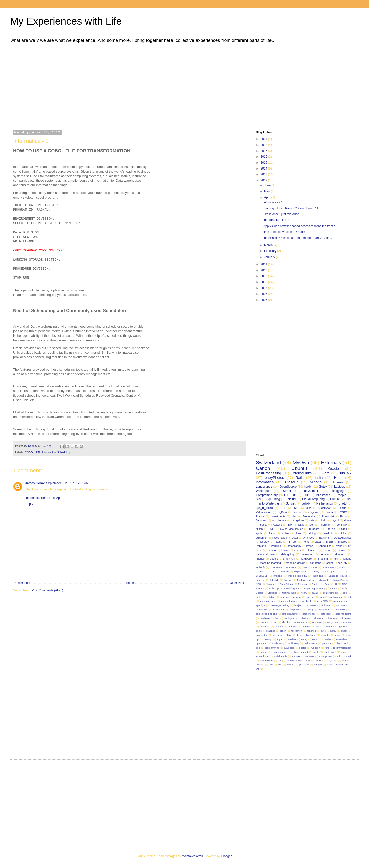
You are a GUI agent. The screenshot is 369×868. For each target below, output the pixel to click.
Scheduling (64, 452)
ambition (270, 597)
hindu (323, 520)
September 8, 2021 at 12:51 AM (67, 483)
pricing (312, 533)
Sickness (261, 520)
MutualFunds (340, 580)
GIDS (344, 571)
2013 (264, 174)
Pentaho (261, 546)
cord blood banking (266, 614)
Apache (277, 525)
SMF (272, 529)
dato (277, 618)
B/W (290, 525)
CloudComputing (313, 499)
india (319, 478)
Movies (342, 542)
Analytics (309, 538)
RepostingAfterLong (315, 588)
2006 (264, 294)
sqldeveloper (266, 661)
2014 (264, 169)
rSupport (316, 648)
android (310, 597)
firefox (306, 626)
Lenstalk (342, 525)
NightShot (324, 508)
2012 (264, 180)
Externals (331, 463)
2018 (264, 145)
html (335, 559)
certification (262, 610)
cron (81, 353)
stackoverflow (293, 661)
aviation (272, 550)
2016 (264, 157)
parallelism (277, 643)
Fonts (306, 542)
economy (317, 622)
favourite (279, 626)
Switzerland (268, 463)
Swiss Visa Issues (291, 529)
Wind (340, 546)
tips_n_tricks (264, 508)
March (269, 245)
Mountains (309, 516)
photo (343, 503)
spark (348, 656)
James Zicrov (35, 483)
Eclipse (285, 571)
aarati (315, 593)
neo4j (304, 639)
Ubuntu (299, 468)
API (315, 567)
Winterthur (263, 491)
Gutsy (323, 487)
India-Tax (318, 576)
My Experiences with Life (66, 21)
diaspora (332, 618)
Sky (258, 499)
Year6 (304, 593)
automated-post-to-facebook (296, 601)
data (312, 520)
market (338, 635)
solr (339, 656)
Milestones (323, 495)
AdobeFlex (328, 567)
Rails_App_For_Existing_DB (284, 588)
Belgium (291, 499)
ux (308, 665)
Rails (300, 478)
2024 (264, 139)
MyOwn (301, 463)
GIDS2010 (291, 495)
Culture (335, 499)
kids (299, 635)
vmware (329, 512)
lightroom (311, 635)
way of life (342, 665)
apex (322, 597)
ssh (279, 661)
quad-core (289, 648)
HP (307, 495)
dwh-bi (306, 503)
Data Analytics (343, 538)
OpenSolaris (286, 584)
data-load (326, 614)
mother (292, 639)
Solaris (342, 508)
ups (300, 665)
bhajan (298, 605)
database (265, 618)
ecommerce (301, 622)
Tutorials (330, 529)
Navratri (270, 584)
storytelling (332, 661)
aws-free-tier (340, 601)
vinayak (318, 665)
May (267, 191)
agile (258, 597)
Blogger (226, 856)
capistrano (342, 605)
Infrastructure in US (276, 220)
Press (310, 546)
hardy (308, 487)
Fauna (278, 542)
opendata (261, 643)
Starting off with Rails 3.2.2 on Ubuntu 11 (291, 208)
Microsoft (324, 580)
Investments (278, 516)
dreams (264, 622)
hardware (306, 559)
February (271, 251)
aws (286, 550)
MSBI (329, 542)
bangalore (298, 520)
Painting (302, 584)
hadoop (298, 512)
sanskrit (327, 533)
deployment (290, 618)
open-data (342, 639)
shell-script (330, 652)
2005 (264, 300)
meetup (268, 639)
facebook (265, 626)
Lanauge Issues (338, 576)
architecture (279, 520)
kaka (290, 635)
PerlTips (276, 546)
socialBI (296, 656)
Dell (312, 525)
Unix (344, 529)
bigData (282, 512)
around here (77, 295)
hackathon (296, 631)
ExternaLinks (301, 473)
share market (300, 652)
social (264, 525)
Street (287, 491)
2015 (264, 163)
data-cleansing (289, 614)
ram (327, 648)
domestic (341, 554)
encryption (332, 622)
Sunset (291, 503)
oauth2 (327, 639)
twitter (290, 665)
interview (278, 635)
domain (324, 554)
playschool (342, 643)
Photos (316, 584)
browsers (311, 605)
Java (318, 542)
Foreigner (330, 571)
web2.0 (260, 567)
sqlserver (261, 538)
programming (272, 648)
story (319, 661)
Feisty (316, 571)
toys (280, 665)
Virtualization (264, 512)
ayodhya (260, 605)
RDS (345, 584)
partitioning (293, 643)
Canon (263, 468)
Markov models (305, 580)
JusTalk (345, 473)
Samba (334, 588)
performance (310, 643)
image (344, 631)
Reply (29, 504)
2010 (264, 270)
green (283, 631)
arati (349, 597)
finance (260, 559)
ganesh (343, 626)
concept (310, 610)
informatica (49, 452)
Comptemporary (267, 495)
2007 (264, 288)
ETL (38, 452)
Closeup (292, 482)
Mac (294, 516)
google (274, 559)
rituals (348, 520)
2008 (264, 282)
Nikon (259, 529)
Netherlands (325, 503)
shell (316, 652)
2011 (264, 264)
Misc (308, 508)
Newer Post (22, 583)
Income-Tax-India (298, 576)
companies (295, 610)
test (271, 665)
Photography (293, 546)
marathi (325, 635)
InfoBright (325, 525)
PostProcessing (268, 473)
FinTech (292, 542)
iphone (347, 559)
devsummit (311, 491)
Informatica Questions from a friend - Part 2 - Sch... (298, 238)
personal (327, 643)
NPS (258, 584)
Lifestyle (275, 580)
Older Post (237, 583)
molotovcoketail (192, 856)
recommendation (342, 648)
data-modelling (343, 614)
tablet (345, 661)
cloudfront (279, 610)
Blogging (338, 491)
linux (298, 533)
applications (336, 597)
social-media (280, 656)
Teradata (314, 529)
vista (329, 665)
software (310, 656)
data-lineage (309, 614)
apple (259, 533)
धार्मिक (343, 512)
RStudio (260, 588)
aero (345, 593)
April (268, 197)
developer (307, 554)
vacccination (279, 538)
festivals (294, 626)
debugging (288, 554)
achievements (330, 593)
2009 (264, 276)
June (268, 185)
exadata (347, 622)
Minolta (316, 482)
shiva (344, 652)
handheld (312, 631)
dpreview (347, 618)
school (264, 652)
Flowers (338, 482)
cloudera (312, 550)
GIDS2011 (262, 576)
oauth (315, 639)
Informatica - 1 (273, 202)
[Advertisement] (130, 85)
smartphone (262, 656)
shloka (342, 533)
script (330, 563)
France (260, 516)
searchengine (280, 652)
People (341, 495)
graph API (289, 559)
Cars (273, 571)
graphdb (271, 631)
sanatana (316, 563)
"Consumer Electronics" (284, 567)
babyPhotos (274, 478)
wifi (258, 669)
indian (285, 533)
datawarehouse (265, 554)
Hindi (338, 478)
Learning (261, 580)
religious (313, 512)
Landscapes (264, 487)
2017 (264, 151)
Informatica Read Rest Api (43, 498)
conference (325, 610)
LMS (296, 508)
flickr (272, 533)
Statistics (273, 593)
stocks (308, 661)
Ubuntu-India (289, 593)
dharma (319, 618)
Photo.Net (328, 516)
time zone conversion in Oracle (284, 232)
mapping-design (296, 563)
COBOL (30, 452)
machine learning (270, 563)
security (342, 563)
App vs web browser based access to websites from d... (301, 226)
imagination (262, 635)
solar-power (326, 656)
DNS (301, 525)
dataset (342, 550)
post (258, 648)
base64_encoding (280, 605)
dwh (275, 622)
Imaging (278, 576)
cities (298, 550)
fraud (318, 626)
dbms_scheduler (124, 348)
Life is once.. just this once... (282, 214)
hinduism (322, 559)
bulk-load (326, 605)
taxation (260, 665)
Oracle (333, 469)
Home (130, 583)
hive (324, 631)
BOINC (343, 567)
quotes (303, 648)
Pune (327, 584)
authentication (268, 601)
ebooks (286, 622)
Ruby (343, 516)
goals (259, 631)
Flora (325, 473)
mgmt (280, 639)
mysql (335, 520)
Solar (345, 588)
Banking (324, 538)
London (288, 580)
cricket (327, 550)
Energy (264, 542)
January (270, 257)
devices (305, 618)
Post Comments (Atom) (47, 590)
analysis (284, 597)
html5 (333, 631)
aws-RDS (323, 601)
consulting (342, 610)
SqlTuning (273, 499)
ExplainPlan (301, 571)
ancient (297, 597)
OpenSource (288, 487)
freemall (330, 626)
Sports (259, 593)
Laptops (340, 487)
